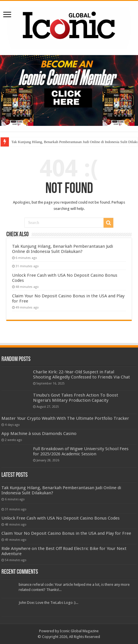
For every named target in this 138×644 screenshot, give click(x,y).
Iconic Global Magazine (79, 631)
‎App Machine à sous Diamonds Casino (39, 434)
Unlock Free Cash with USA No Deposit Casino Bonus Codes (61, 518)
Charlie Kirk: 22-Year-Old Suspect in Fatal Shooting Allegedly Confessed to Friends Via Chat (82, 374)
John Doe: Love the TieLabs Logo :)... (48, 603)
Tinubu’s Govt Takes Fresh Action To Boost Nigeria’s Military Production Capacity (76, 398)
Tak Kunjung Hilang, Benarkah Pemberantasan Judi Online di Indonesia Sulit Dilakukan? (63, 249)
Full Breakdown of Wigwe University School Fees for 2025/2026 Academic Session (81, 451)
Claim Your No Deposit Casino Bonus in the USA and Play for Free (66, 533)
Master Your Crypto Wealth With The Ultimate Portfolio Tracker (65, 418)
